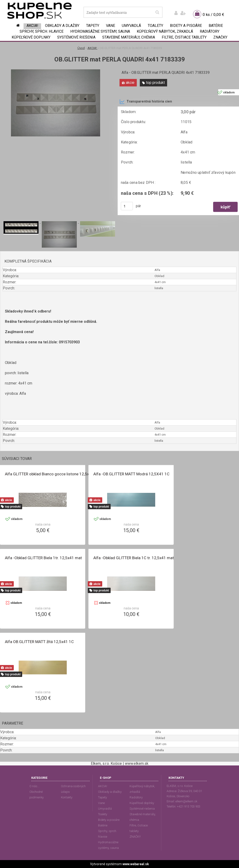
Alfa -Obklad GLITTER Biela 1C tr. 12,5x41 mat (134, 558)
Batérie (216, 26)
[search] (157, 12)
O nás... (34, 786)
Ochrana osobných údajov (73, 789)
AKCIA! (32, 26)
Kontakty (67, 797)
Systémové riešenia (76, 37)
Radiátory (210, 31)
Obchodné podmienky (37, 795)
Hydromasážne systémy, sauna (100, 31)
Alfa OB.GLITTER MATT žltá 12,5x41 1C (39, 642)
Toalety (155, 26)
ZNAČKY (220, 37)
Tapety (93, 26)
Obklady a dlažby (62, 26)
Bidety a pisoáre (186, 26)
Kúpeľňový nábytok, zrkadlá (165, 31)
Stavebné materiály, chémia (129, 37)
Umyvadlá (131, 26)
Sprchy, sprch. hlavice (42, 31)
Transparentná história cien (146, 102)
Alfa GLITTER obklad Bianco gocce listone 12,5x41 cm (53, 474)
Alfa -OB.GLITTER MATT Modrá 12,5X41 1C (131, 474)
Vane (111, 26)
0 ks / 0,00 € (213, 14)
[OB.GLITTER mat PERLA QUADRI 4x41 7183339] (56, 71)
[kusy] (127, 206)
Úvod (81, 48)
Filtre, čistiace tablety (184, 37)
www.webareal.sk (136, 864)
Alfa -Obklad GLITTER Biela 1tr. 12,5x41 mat (43, 558)
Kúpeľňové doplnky (31, 37)
